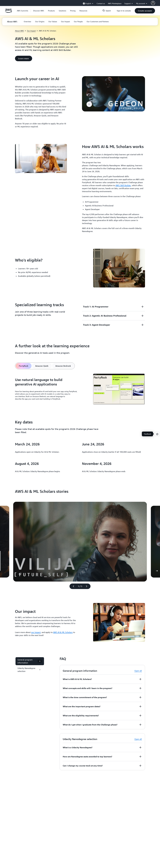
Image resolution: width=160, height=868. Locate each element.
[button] (39, 11)
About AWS (19, 31)
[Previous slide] (72, 586)
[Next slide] (88, 586)
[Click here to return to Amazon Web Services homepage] (8, 12)
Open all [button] (138, 671)
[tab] (24, 366)
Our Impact (31, 31)
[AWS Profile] (153, 3)
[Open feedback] (157, 434)
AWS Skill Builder (123, 185)
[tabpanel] (80, 390)
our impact (36, 632)
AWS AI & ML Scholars (63, 632)
